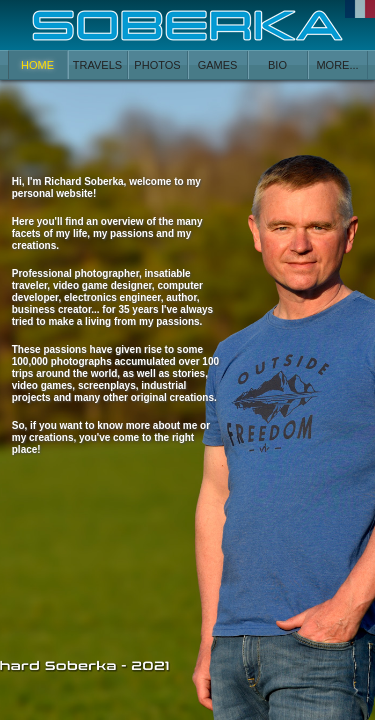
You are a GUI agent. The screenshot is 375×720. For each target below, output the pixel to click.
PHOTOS (157, 65)
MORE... (337, 65)
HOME (37, 65)
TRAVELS (97, 65)
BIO (277, 65)
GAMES (218, 65)
